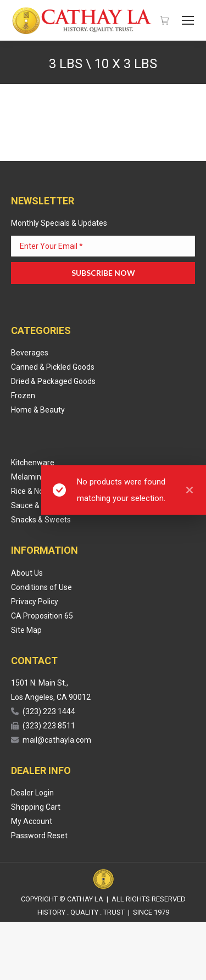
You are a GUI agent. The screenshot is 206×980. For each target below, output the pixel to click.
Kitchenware (33, 463)
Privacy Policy (35, 602)
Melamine (28, 477)
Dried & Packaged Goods (53, 381)
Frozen (23, 396)
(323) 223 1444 (49, 711)
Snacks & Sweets (41, 520)
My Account (32, 821)
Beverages (30, 353)
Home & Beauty (38, 410)
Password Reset (39, 836)
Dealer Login (32, 793)
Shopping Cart (36, 807)
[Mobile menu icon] (188, 20)
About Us (27, 573)
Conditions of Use (41, 587)
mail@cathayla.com (57, 740)
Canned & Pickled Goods (53, 367)
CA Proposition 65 (42, 616)
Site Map (26, 630)
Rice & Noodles (37, 491)
